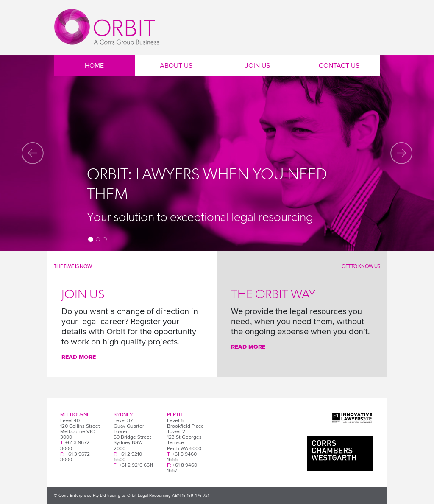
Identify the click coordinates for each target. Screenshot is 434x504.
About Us (176, 66)
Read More (79, 357)
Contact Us (339, 66)
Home (94, 66)
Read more (248, 347)
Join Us (257, 66)
